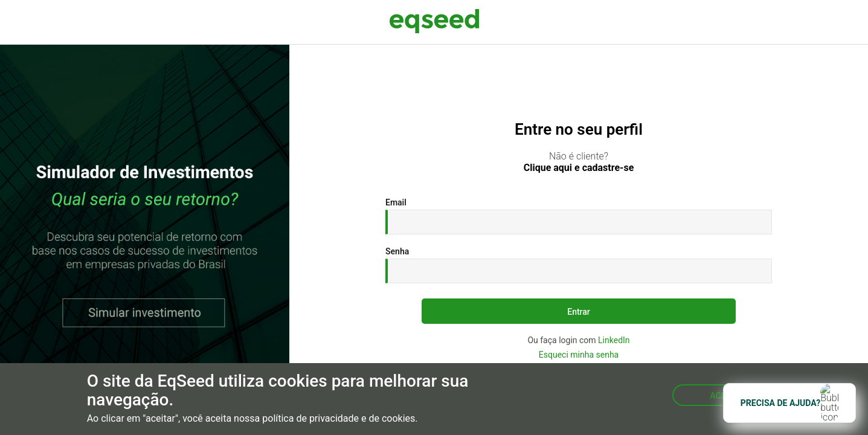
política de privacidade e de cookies (339, 419)
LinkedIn (614, 340)
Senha (397, 251)
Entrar (579, 312)
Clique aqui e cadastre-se (579, 168)
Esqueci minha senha (579, 355)
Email (396, 202)
